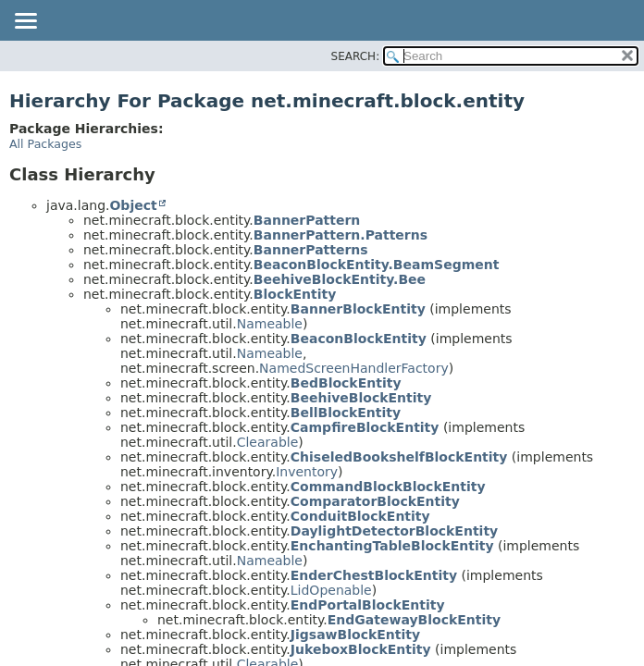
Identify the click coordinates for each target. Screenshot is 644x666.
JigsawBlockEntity (355, 635)
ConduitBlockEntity (360, 516)
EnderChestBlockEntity (374, 575)
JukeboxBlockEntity (361, 649)
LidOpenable (331, 590)
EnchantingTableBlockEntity (392, 546)
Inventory (307, 472)
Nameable (270, 324)
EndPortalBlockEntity (368, 605)
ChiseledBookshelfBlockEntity (399, 457)
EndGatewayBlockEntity (414, 620)
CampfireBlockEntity (365, 427)
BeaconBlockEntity (359, 339)
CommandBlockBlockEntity (388, 487)
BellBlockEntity (346, 413)
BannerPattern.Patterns (341, 235)
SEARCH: (356, 56)
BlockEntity (295, 294)
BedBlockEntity (346, 383)
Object (133, 205)
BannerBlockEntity (358, 309)
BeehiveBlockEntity (361, 398)
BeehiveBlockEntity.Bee (340, 279)
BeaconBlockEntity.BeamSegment (377, 265)
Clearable (268, 442)
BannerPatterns (311, 250)
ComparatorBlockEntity (375, 501)
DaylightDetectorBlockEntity (394, 531)
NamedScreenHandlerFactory (354, 368)
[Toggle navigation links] (25, 22)
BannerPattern (307, 220)
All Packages (45, 144)
